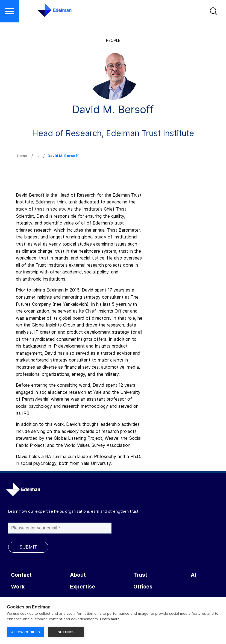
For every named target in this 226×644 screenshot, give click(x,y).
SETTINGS (66, 632)
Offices (143, 587)
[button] (214, 12)
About (78, 575)
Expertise (83, 587)
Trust (140, 575)
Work (18, 587)
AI (193, 575)
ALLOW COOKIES (26, 632)
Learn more (110, 619)
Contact (21, 575)
